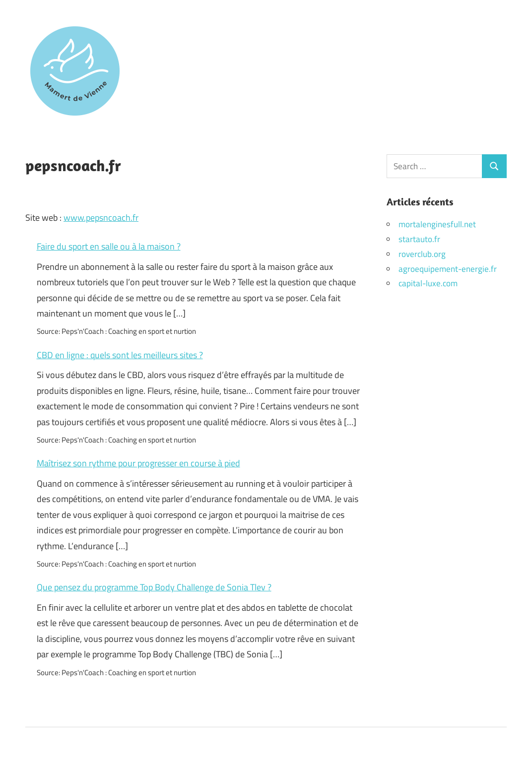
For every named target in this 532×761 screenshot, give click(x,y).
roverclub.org (422, 254)
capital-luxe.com (428, 283)
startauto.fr (419, 239)
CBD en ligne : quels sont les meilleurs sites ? (120, 355)
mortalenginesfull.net (437, 224)
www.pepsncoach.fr (101, 218)
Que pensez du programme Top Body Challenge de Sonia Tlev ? (154, 587)
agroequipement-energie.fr (448, 269)
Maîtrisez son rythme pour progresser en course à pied (138, 463)
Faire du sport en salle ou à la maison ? (109, 246)
